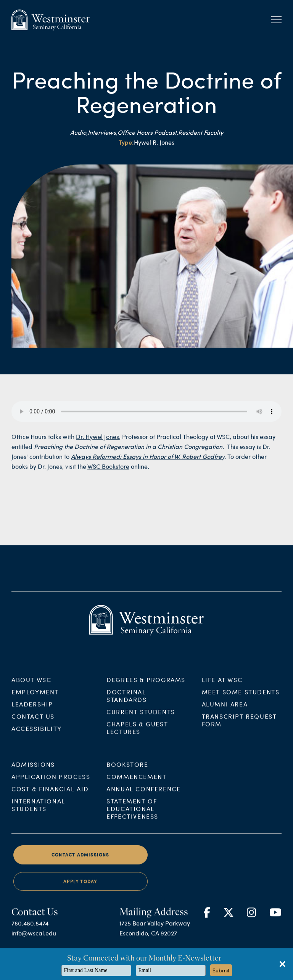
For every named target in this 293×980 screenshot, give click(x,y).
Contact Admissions (80, 860)
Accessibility (37, 734)
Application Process (51, 782)
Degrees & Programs (146, 685)
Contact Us (33, 721)
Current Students (141, 717)
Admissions (33, 770)
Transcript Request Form (239, 725)
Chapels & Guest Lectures (137, 733)
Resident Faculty (201, 132)
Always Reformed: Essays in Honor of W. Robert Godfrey (148, 462)
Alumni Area (225, 709)
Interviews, (103, 132)
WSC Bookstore (108, 471)
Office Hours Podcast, (148, 132)
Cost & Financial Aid (50, 794)
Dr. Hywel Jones (97, 442)
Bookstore (127, 770)
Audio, (79, 132)
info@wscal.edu (34, 938)
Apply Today (80, 886)
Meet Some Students (241, 697)
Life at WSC (222, 685)
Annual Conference (143, 794)
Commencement (136, 782)
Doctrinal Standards (126, 701)
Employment (35, 697)
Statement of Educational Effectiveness (132, 814)
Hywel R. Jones (154, 142)
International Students (38, 810)
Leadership (32, 709)
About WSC (31, 685)
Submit (221, 970)
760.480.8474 (30, 928)
